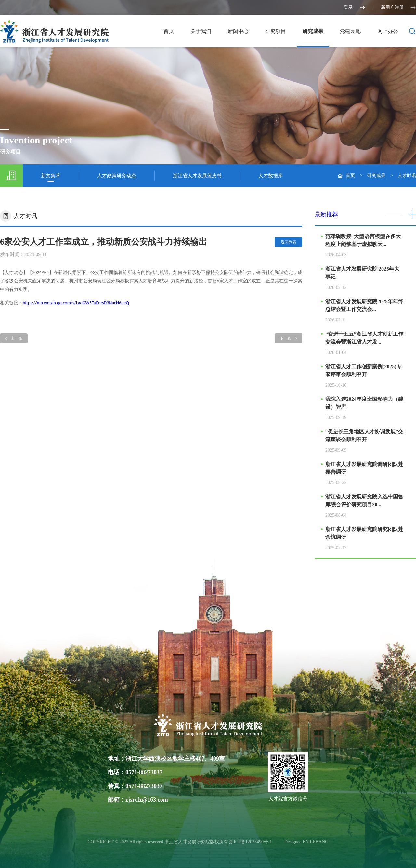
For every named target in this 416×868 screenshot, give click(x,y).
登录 (355, 7)
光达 (279, 842)
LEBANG (319, 842)
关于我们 (201, 31)
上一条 (14, 338)
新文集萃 (51, 176)
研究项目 (276, 31)
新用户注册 (398, 7)
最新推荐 (326, 214)
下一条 (288, 338)
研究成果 (313, 31)
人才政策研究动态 (117, 176)
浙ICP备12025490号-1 (251, 842)
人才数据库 (271, 176)
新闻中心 (238, 31)
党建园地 (350, 31)
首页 (169, 31)
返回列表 (289, 242)
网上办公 (388, 31)
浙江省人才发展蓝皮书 (197, 176)
